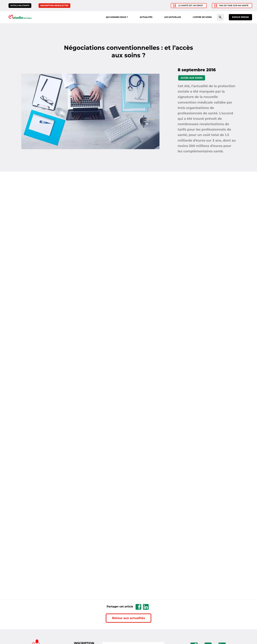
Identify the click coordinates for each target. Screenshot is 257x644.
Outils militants (20, 5)
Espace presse (240, 17)
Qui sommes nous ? (117, 17)
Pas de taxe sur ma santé (234, 5)
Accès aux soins (192, 78)
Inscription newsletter (54, 5)
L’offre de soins (202, 17)
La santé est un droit (191, 5)
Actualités (146, 17)
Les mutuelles (173, 17)
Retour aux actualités (129, 618)
